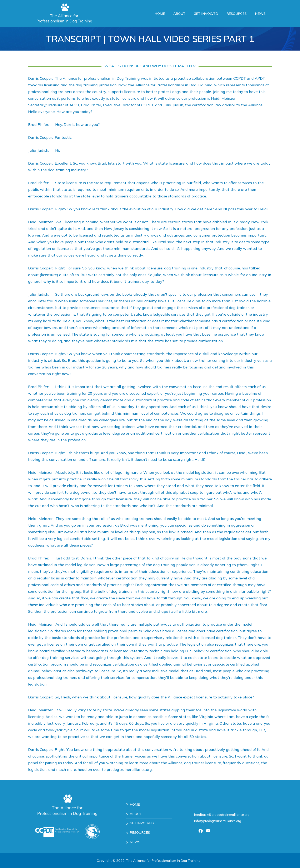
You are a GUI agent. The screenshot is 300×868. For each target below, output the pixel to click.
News (260, 14)
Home (160, 14)
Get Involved (206, 14)
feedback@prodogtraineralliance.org (222, 815)
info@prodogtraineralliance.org (217, 821)
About (179, 14)
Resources (237, 14)
